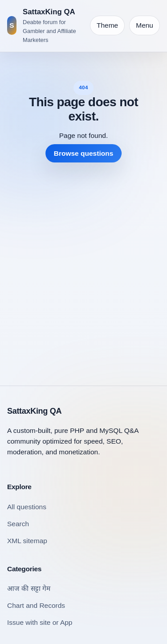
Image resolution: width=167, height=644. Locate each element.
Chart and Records (36, 605)
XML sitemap (27, 541)
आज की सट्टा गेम (29, 588)
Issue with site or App (40, 622)
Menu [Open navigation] (145, 25)
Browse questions (84, 153)
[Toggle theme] (107, 25)
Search (18, 524)
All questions (27, 507)
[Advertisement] (83, 267)
